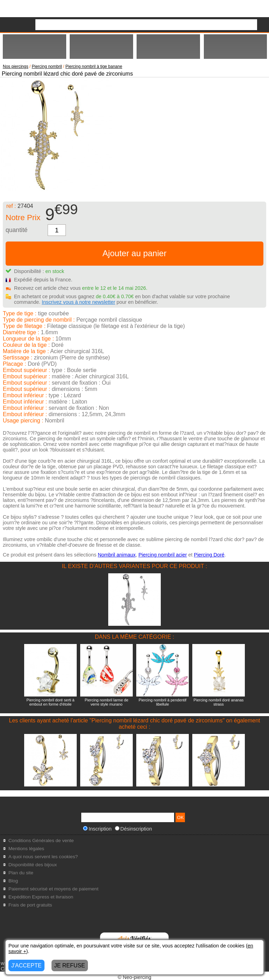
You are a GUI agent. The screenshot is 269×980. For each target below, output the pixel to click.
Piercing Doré (209, 555)
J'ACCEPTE (26, 965)
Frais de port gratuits (30, 905)
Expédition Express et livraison (41, 897)
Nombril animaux (117, 555)
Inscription (97, 829)
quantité (17, 230)
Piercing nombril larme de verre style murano (107, 702)
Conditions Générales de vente (41, 841)
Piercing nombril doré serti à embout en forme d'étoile (51, 702)
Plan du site (21, 873)
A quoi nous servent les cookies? (43, 857)
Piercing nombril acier (163, 555)
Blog (13, 881)
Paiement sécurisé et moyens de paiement (53, 889)
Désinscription (133, 829)
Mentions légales (26, 849)
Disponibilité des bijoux (33, 865)
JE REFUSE (70, 965)
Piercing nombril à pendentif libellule (163, 702)
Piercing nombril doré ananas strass (218, 702)
